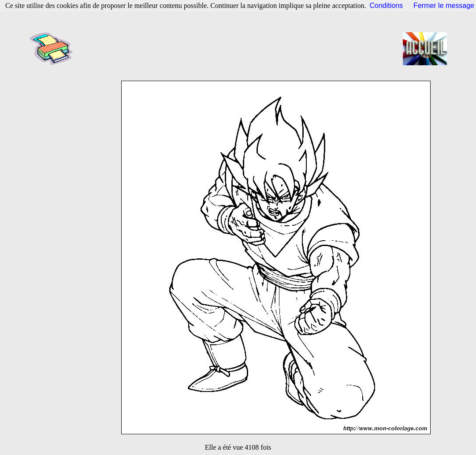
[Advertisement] (241, 48)
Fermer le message (444, 6)
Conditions (387, 6)
